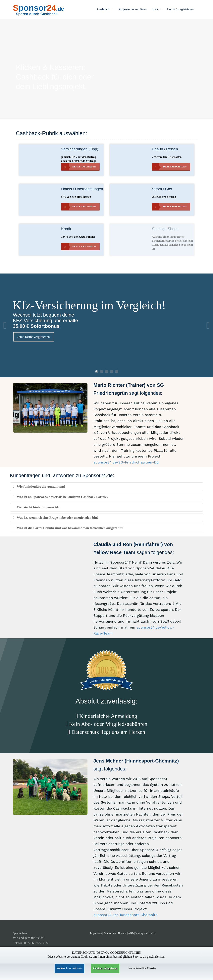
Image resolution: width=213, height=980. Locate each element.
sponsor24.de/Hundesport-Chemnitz (125, 915)
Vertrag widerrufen (145, 933)
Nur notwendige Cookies (142, 968)
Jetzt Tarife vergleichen (34, 337)
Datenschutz (110, 933)
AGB (131, 933)
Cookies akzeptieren (105, 968)
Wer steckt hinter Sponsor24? (36, 507)
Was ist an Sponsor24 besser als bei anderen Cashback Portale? (61, 497)
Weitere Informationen (69, 968)
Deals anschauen (79, 167)
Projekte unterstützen (133, 9)
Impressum (96, 933)
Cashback (105, 9)
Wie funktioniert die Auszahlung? (39, 487)
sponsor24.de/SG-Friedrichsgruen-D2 (126, 462)
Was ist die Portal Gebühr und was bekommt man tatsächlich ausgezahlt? (68, 528)
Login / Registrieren (180, 9)
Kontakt (123, 933)
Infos (157, 9)
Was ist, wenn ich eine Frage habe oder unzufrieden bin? (56, 518)
